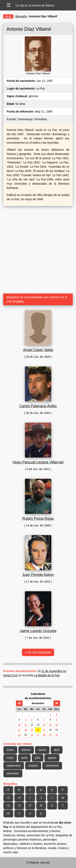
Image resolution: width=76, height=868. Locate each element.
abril (57, 750)
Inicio (8, 16)
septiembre (14, 766)
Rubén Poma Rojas (38, 519)
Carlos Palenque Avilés (38, 406)
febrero (26, 750)
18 (26, 730)
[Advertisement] (38, 248)
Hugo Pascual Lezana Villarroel (38, 462)
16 (57, 725)
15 (50, 725)
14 (44, 725)
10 (19, 725)
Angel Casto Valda (38, 350)
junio (24, 758)
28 (44, 735)
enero (10, 750)
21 (44, 730)
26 (32, 735)
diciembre (13, 773)
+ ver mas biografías (38, 652)
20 (38, 730)
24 (19, 735)
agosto (52, 758)
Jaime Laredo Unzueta (38, 631)
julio (38, 758)
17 (19, 730)
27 (38, 735)
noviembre (52, 766)
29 (50, 735)
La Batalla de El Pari (47, 675)
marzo (42, 750)
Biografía (21, 16)
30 (57, 735)
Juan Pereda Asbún (38, 575)
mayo (10, 758)
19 (32, 730)
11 (26, 725)
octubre (33, 766)
